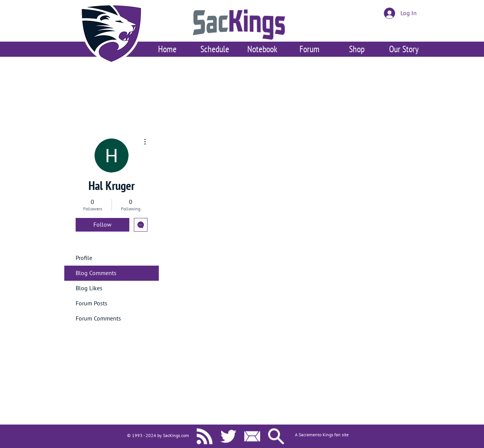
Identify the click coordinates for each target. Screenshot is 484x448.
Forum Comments (98, 319)
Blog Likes (89, 288)
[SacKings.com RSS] (205, 436)
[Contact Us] (252, 436)
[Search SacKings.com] (276, 436)
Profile (84, 258)
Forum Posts (92, 303)
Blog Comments (96, 273)
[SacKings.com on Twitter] (228, 436)
